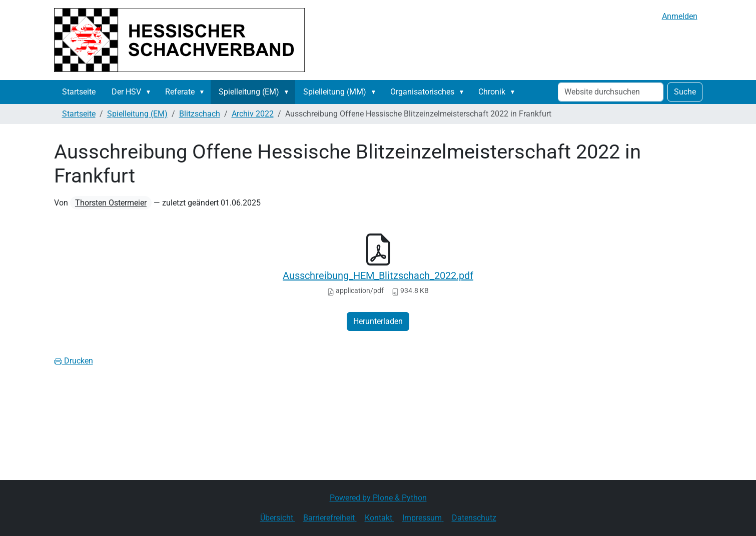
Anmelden (680, 16)
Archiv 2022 (253, 114)
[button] (151, 92)
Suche (685, 92)
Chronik (492, 92)
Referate (180, 92)
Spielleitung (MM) (335, 92)
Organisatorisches (422, 92)
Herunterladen (378, 321)
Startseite (79, 92)
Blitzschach (200, 114)
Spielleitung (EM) (249, 92)
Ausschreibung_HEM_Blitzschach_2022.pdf (378, 275)
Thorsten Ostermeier (111, 203)
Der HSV (126, 92)
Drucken (74, 361)
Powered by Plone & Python (378, 498)
